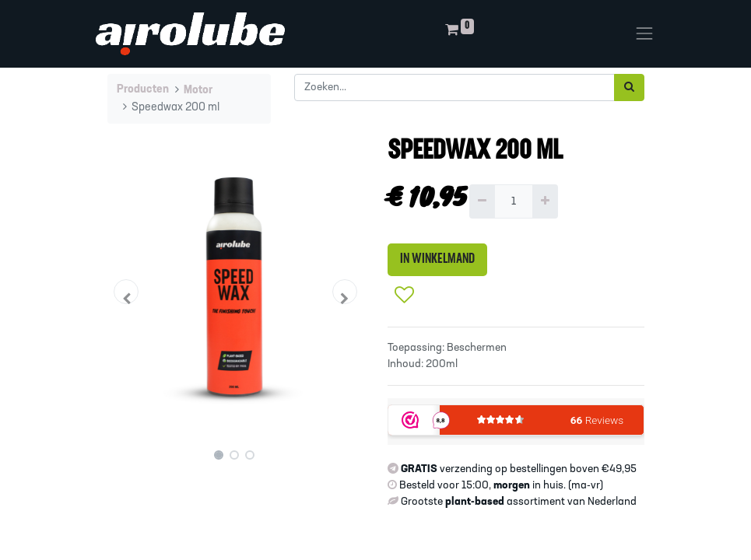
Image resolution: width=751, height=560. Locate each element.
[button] (127, 292)
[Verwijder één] (482, 201)
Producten (143, 90)
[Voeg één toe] (545, 201)
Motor (198, 91)
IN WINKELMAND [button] (437, 259)
